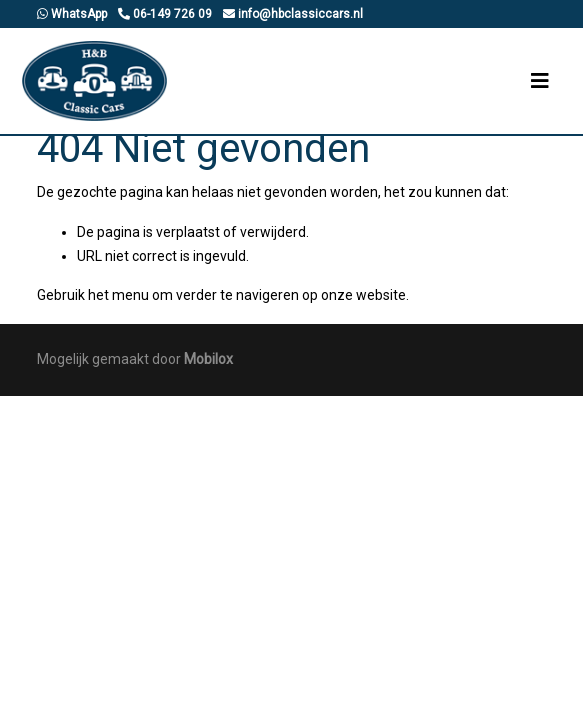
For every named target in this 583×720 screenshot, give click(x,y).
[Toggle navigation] (540, 81)
